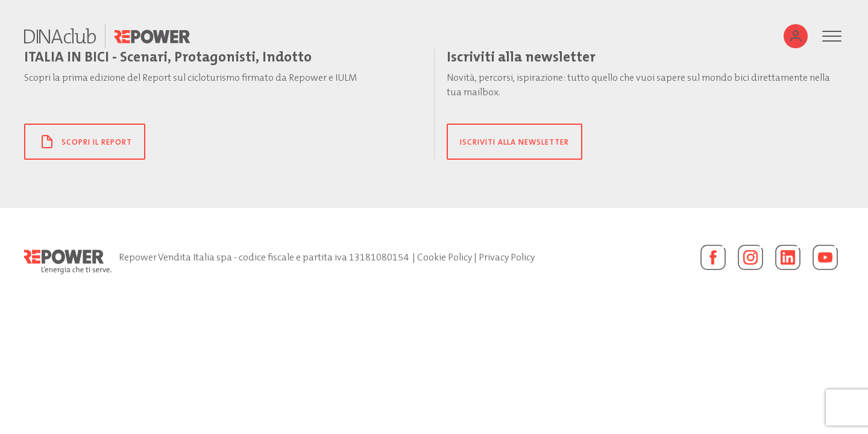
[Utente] (796, 36)
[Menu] (832, 36)
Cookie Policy (445, 257)
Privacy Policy (507, 257)
